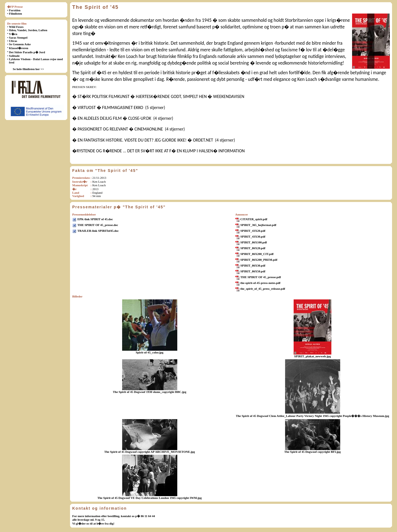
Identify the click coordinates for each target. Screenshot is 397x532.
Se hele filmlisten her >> (28, 69)
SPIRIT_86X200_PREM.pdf (259, 260)
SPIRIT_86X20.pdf (253, 248)
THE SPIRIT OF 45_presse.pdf (261, 277)
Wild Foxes (16, 27)
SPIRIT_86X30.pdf (253, 265)
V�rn (13, 34)
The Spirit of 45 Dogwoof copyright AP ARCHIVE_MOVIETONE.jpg (150, 452)
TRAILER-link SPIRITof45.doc (98, 231)
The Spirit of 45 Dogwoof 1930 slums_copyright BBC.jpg (149, 392)
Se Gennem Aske (20, 44)
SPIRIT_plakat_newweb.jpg (313, 356)
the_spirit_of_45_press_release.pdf (263, 289)
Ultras (13, 41)
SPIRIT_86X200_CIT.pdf (257, 254)
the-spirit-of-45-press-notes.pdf (261, 283)
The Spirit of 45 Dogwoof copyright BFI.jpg (312, 452)
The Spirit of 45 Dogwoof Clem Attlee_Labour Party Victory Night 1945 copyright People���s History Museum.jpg (312, 416)
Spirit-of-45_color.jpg (150, 352)
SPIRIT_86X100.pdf (254, 242)
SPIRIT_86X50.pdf (253, 271)
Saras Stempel (18, 38)
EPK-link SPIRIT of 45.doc (95, 219)
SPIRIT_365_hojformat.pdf (258, 225)
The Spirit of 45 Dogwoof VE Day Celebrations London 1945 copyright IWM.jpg (150, 498)
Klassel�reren (19, 48)
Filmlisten (16, 14)
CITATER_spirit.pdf (254, 219)
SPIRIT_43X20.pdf (253, 231)
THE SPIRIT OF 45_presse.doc (98, 225)
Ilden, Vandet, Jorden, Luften (28, 30)
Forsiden (15, 10)
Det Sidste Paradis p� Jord (27, 52)
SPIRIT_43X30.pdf (253, 236)
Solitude (14, 56)
